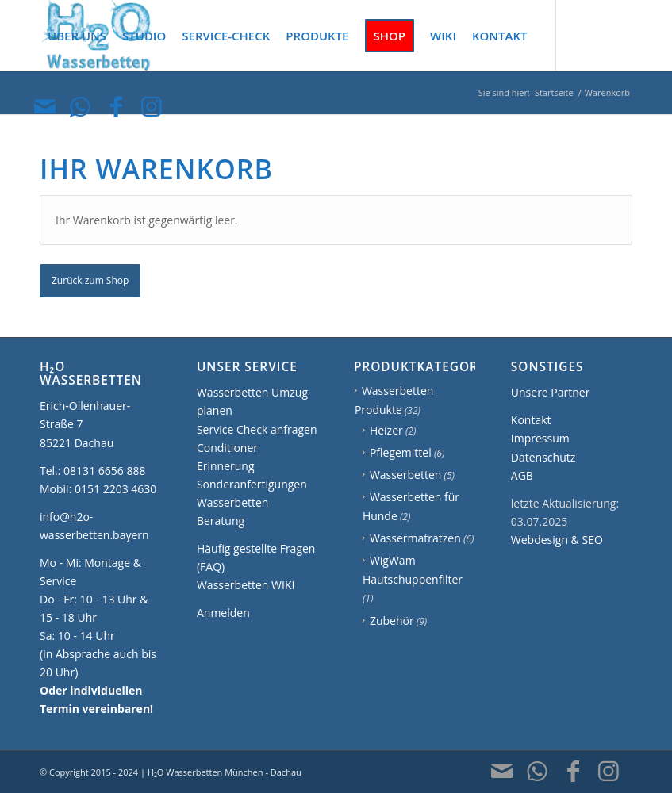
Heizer (386, 430)
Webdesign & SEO (557, 540)
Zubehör (392, 621)
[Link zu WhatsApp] (80, 106)
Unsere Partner (551, 392)
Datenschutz (543, 457)
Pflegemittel (401, 452)
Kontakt (531, 420)
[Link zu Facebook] (116, 106)
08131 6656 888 (104, 471)
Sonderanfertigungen (252, 484)
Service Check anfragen (257, 429)
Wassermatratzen (415, 538)
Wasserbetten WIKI (246, 585)
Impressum (540, 438)
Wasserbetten (406, 475)
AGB (522, 475)
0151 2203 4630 (115, 489)
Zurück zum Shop (90, 280)
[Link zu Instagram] (152, 106)
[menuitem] (77, 36)
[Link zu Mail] (44, 106)
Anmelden (223, 613)
